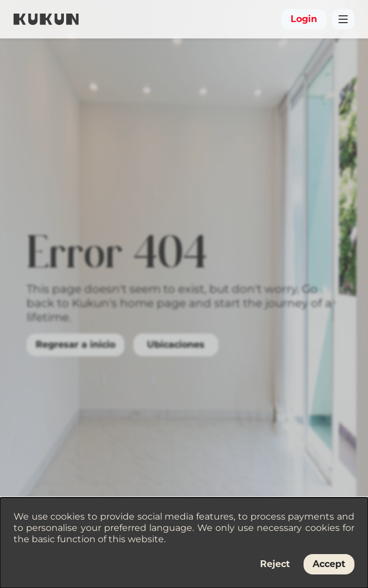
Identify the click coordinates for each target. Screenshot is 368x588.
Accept (329, 564)
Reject (275, 564)
